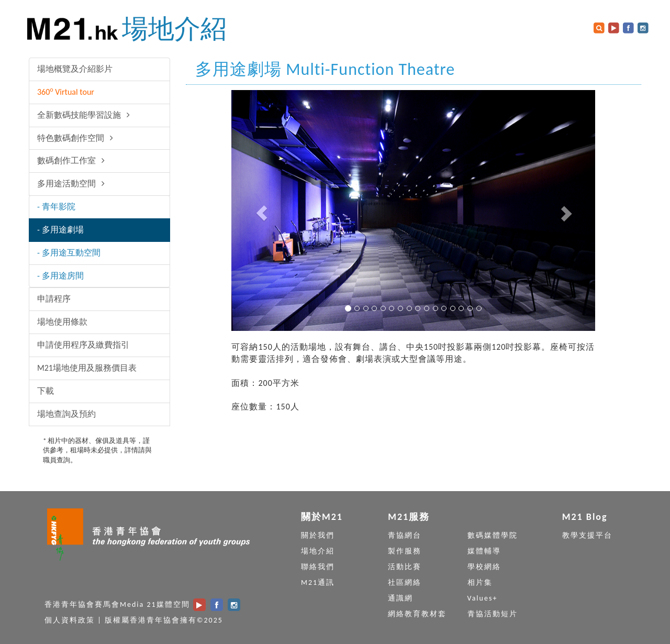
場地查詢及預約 (66, 414)
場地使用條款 (62, 322)
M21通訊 (318, 582)
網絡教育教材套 (417, 614)
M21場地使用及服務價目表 (87, 368)
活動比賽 (405, 567)
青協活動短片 (493, 614)
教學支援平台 (587, 535)
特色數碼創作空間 (77, 138)
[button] (259, 210)
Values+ (483, 598)
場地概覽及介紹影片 (75, 69)
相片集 (480, 582)
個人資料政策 (70, 620)
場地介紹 (174, 29)
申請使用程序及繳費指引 (83, 345)
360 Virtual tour (66, 91)
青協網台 (405, 535)
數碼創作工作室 (73, 160)
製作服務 (405, 551)
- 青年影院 (56, 207)
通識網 (400, 598)
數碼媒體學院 (493, 535)
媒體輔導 (484, 551)
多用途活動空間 (73, 184)
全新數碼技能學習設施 (85, 115)
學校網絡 (484, 567)
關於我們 (318, 535)
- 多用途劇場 (60, 230)
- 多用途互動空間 (69, 253)
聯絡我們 (318, 567)
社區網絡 (405, 582)
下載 (46, 391)
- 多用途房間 (60, 276)
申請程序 (54, 299)
